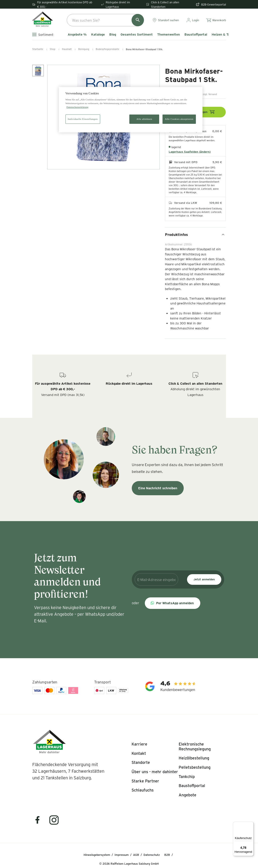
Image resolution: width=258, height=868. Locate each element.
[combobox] (105, 20)
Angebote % (77, 34)
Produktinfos (195, 235)
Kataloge (98, 34)
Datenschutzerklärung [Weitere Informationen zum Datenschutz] (78, 107)
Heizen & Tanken (224, 34)
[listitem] (139, 744)
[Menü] (251, 824)
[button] (173, 603)
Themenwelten (169, 34)
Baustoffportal (196, 34)
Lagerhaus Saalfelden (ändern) (190, 152)
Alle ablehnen (144, 119)
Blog (113, 34)
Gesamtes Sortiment (137, 34)
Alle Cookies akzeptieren (179, 119)
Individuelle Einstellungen (83, 119)
